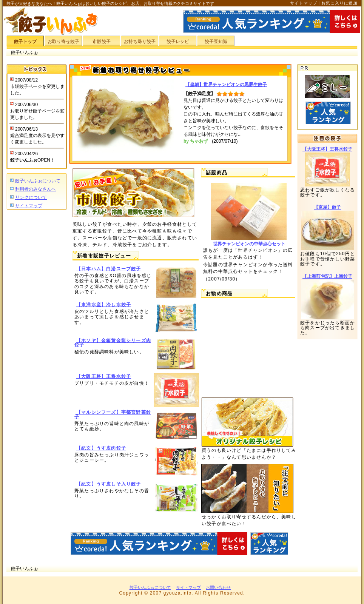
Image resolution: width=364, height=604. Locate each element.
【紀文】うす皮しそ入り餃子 (109, 484)
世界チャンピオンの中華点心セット (249, 244)
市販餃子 (102, 42)
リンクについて (31, 197)
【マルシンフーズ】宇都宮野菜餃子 (113, 414)
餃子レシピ (178, 42)
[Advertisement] (37, 329)
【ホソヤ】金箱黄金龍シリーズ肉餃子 (113, 343)
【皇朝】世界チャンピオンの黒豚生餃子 (226, 85)
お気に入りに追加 (339, 3)
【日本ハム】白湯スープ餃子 (109, 269)
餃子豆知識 (216, 42)
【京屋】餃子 (327, 207)
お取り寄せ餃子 (63, 42)
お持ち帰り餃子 (140, 42)
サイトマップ (304, 3)
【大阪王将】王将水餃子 (104, 376)
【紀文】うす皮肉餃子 (101, 448)
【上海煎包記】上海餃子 (327, 276)
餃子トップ (25, 42)
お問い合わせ (218, 587)
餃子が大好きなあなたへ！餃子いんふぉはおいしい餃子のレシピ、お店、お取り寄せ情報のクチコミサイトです (110, 3)
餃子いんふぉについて (38, 181)
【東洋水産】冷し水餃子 (104, 305)
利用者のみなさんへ (35, 189)
